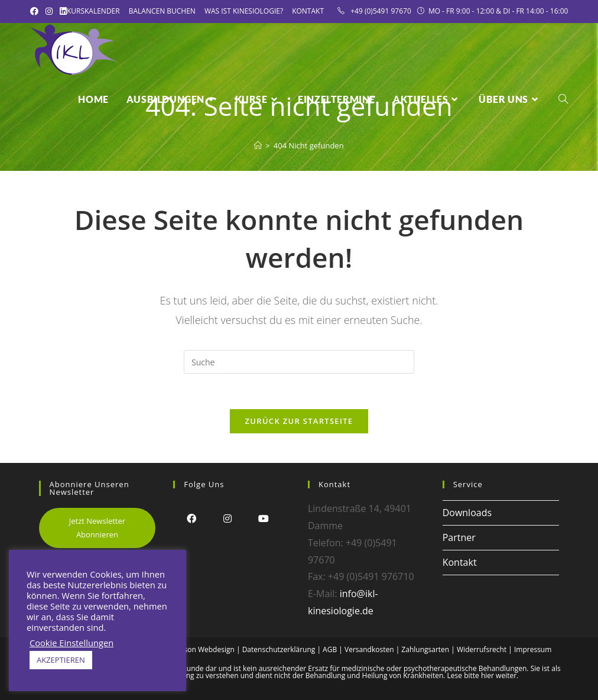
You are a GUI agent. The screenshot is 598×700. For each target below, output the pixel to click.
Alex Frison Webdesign (197, 649)
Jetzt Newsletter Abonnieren (97, 528)
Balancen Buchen (162, 11)
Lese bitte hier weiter (482, 675)
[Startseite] (258, 145)
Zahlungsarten (425, 649)
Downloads (467, 513)
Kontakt (308, 11)
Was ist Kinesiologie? (244, 11)
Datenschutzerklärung (279, 649)
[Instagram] (227, 518)
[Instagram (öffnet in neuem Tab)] (49, 11)
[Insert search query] (299, 362)
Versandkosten (369, 649)
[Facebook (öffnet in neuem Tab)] (36, 11)
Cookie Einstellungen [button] (71, 643)
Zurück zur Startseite (299, 421)
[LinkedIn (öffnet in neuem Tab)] (63, 11)
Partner (459, 537)
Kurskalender (93, 11)
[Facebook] (191, 518)
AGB (330, 649)
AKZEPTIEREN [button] (61, 660)
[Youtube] (263, 518)
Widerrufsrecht (482, 649)
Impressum (533, 649)
